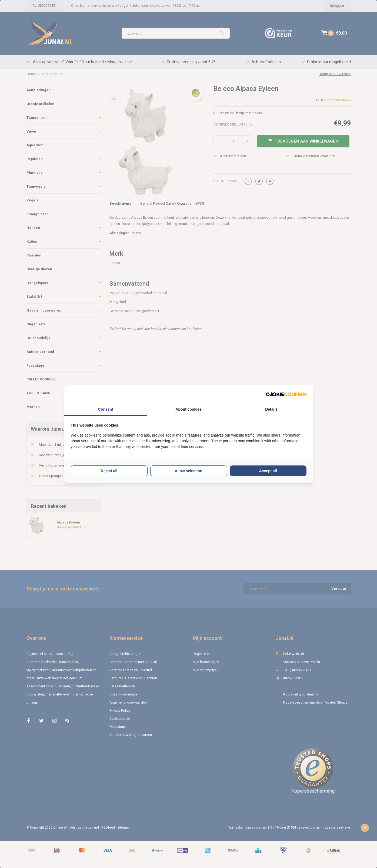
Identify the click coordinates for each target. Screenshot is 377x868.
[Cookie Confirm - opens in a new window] (286, 394)
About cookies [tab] (188, 409)
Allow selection (189, 471)
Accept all (268, 471)
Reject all (109, 471)
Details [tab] (271, 409)
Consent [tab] (106, 409)
